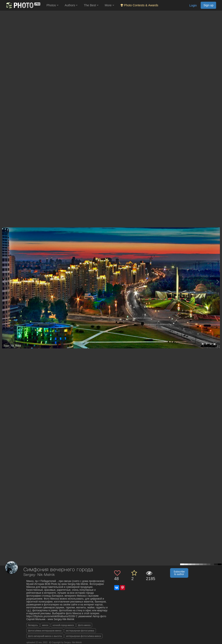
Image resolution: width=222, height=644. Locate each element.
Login (193, 5)
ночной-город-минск (63, 625)
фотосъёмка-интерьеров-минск (45, 631)
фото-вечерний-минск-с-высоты (45, 636)
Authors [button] (71, 5)
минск (45, 625)
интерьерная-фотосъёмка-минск (84, 636)
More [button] (109, 5)
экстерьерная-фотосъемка (80, 631)
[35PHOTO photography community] (23, 5)
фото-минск (84, 625)
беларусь (33, 625)
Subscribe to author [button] (179, 573)
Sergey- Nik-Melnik (39, 575)
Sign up (208, 5)
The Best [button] (91, 5)
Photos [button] (52, 5)
